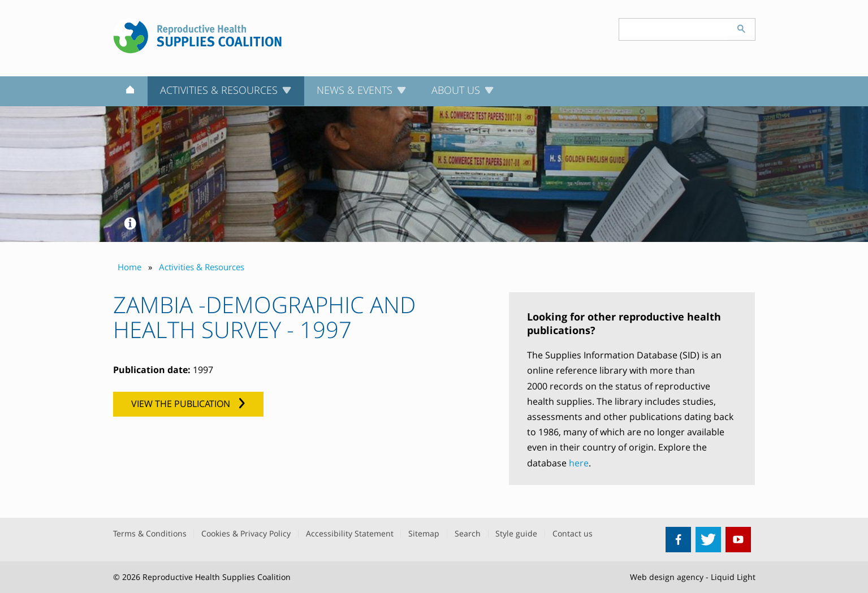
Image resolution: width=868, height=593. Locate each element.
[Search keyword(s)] (673, 29)
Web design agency (667, 577)
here (579, 463)
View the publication (181, 404)
